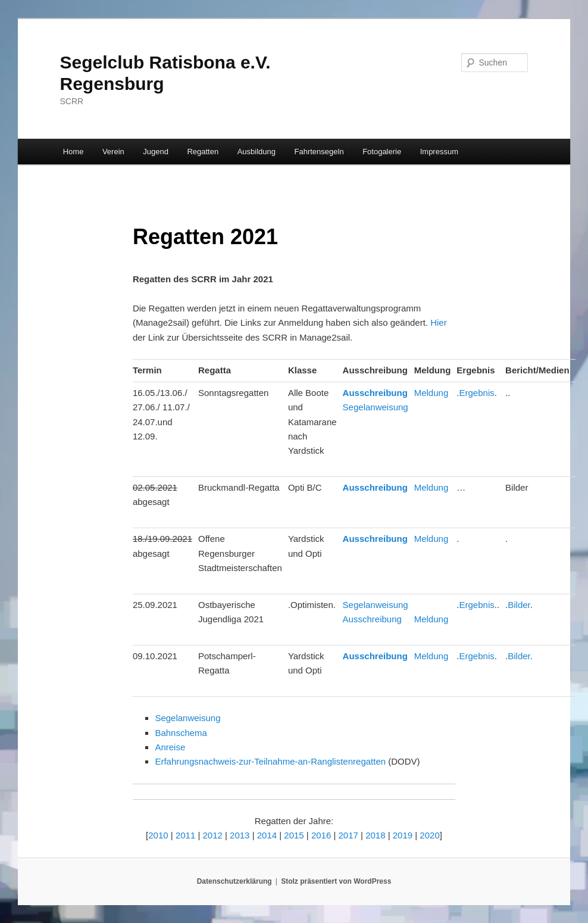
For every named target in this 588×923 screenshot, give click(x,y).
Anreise (170, 747)
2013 (240, 835)
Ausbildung (257, 152)
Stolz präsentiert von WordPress (336, 881)
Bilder (519, 605)
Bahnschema (181, 733)
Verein (113, 152)
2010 (158, 835)
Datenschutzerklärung (234, 881)
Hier (439, 322)
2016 (321, 835)
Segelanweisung (376, 407)
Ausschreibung (375, 393)
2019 (403, 835)
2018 (375, 835)
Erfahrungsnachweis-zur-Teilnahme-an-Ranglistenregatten (270, 761)
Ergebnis (477, 393)
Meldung (431, 393)
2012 (212, 835)
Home (73, 152)
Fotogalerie (382, 152)
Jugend (156, 152)
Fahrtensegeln (319, 152)
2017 (348, 835)
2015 (294, 835)
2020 (429, 835)
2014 (267, 835)
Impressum (439, 152)
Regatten (203, 152)
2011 (185, 835)
